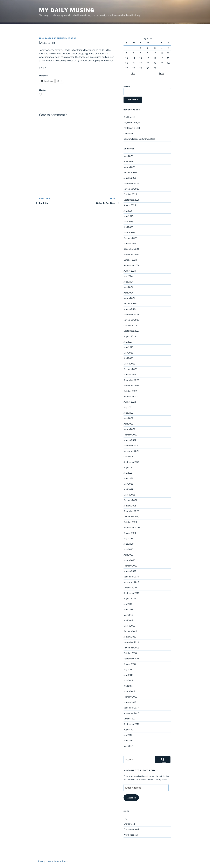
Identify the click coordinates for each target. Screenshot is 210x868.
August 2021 (129, 467)
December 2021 (131, 445)
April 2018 (128, 686)
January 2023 (130, 374)
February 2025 (130, 238)
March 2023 (129, 364)
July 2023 (128, 342)
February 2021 (130, 500)
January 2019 (130, 637)
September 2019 (131, 593)
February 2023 (130, 369)
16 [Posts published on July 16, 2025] (148, 58)
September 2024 (132, 265)
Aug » (161, 73)
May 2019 (128, 615)
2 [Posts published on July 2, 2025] (148, 48)
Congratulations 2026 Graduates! (139, 139)
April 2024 (128, 293)
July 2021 (128, 473)
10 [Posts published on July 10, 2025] (155, 53)
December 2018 (131, 642)
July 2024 (128, 276)
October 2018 (130, 653)
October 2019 (130, 588)
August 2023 (130, 336)
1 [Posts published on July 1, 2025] (141, 48)
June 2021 (128, 478)
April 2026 (128, 161)
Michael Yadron (67, 38)
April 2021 (128, 489)
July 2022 (128, 407)
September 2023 (132, 331)
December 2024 (131, 249)
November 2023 (131, 320)
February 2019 (130, 631)
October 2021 (130, 456)
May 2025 (128, 222)
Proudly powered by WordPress (53, 861)
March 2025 (129, 232)
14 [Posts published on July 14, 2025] (134, 58)
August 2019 (130, 598)
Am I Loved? (129, 117)
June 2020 (129, 544)
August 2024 (130, 271)
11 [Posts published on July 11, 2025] (162, 53)
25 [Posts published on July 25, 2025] (162, 63)
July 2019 (128, 604)
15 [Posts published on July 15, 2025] (141, 58)
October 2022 (130, 391)
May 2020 (128, 549)
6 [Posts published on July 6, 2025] (127, 53)
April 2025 (128, 227)
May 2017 (128, 746)
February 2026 (130, 172)
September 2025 (132, 200)
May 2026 (128, 156)
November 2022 (131, 385)
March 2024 (129, 298)
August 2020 (130, 533)
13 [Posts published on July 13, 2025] (127, 58)
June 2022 (128, 413)
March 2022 (129, 429)
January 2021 (130, 506)
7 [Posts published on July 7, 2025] (134, 53)
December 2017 (131, 708)
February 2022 (130, 435)
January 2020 (130, 571)
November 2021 (131, 451)
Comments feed (131, 829)
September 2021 (131, 462)
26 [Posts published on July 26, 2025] (168, 63)
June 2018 (128, 675)
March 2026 (129, 167)
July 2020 (128, 538)
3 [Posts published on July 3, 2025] (155, 48)
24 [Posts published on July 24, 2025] (155, 63)
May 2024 (128, 287)
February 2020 (130, 566)
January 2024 (130, 309)
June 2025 (128, 216)
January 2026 (130, 178)
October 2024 (130, 260)
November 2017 (131, 713)
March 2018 (129, 691)
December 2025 (131, 183)
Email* (147, 90)
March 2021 (129, 495)
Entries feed (129, 824)
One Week (128, 133)
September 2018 (131, 659)
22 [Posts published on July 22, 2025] (141, 63)
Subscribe (131, 798)
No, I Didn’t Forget (132, 122)
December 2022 (131, 380)
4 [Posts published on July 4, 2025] (162, 48)
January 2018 (130, 702)
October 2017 (130, 719)
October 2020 (130, 522)
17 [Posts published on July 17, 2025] (155, 58)
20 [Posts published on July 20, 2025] (127, 63)
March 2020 (129, 560)
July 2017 (128, 735)
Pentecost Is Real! (132, 128)
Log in (126, 818)
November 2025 (131, 189)
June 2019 (128, 609)
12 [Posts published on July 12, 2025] (168, 53)
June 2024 (128, 282)
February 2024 (130, 303)
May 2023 (128, 353)
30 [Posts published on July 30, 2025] (148, 68)
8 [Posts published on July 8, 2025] (141, 53)
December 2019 (131, 577)
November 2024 (131, 254)
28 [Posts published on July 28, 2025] (134, 68)
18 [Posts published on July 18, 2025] (162, 58)
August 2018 (130, 664)
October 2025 (130, 194)
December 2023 (131, 314)
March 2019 (129, 626)
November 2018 (131, 648)
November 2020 (131, 517)
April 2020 (128, 555)
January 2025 (130, 243)
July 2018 (128, 669)
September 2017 (131, 724)
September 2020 (132, 527)
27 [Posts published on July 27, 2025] (127, 68)
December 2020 (131, 511)
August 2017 (129, 730)
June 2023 (128, 347)
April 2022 (128, 424)
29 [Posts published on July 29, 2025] (141, 68)
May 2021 (128, 484)
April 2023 (128, 358)
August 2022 (130, 402)
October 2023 (130, 325)
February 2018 (130, 697)
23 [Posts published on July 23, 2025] (148, 63)
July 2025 (128, 211)
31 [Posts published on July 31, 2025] (155, 68)
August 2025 (130, 205)
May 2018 (128, 680)
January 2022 (130, 440)
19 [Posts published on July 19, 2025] (168, 58)
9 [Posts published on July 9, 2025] (148, 53)
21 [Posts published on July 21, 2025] (134, 63)
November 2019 (131, 582)
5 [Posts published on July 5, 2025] (168, 48)
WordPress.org (131, 835)
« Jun (133, 73)
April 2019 (128, 620)
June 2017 (128, 741)
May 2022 (128, 418)
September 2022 (131, 396)
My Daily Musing (67, 10)
